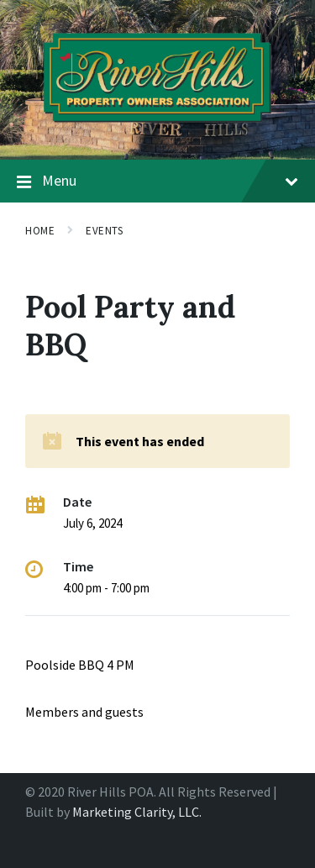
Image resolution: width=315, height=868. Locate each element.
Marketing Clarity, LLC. (137, 812)
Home (40, 231)
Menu (157, 181)
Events (104, 231)
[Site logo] (157, 127)
